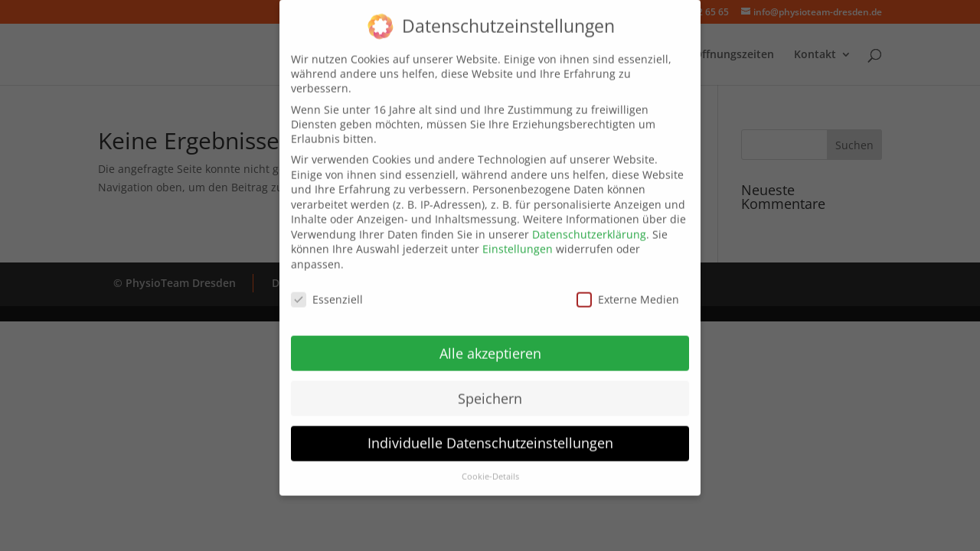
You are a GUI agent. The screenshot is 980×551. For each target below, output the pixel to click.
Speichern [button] (490, 388)
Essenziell (327, 290)
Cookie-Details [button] (490, 467)
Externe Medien (628, 290)
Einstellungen (518, 239)
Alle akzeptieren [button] (490, 343)
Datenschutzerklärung (589, 225)
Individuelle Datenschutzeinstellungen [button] (490, 433)
